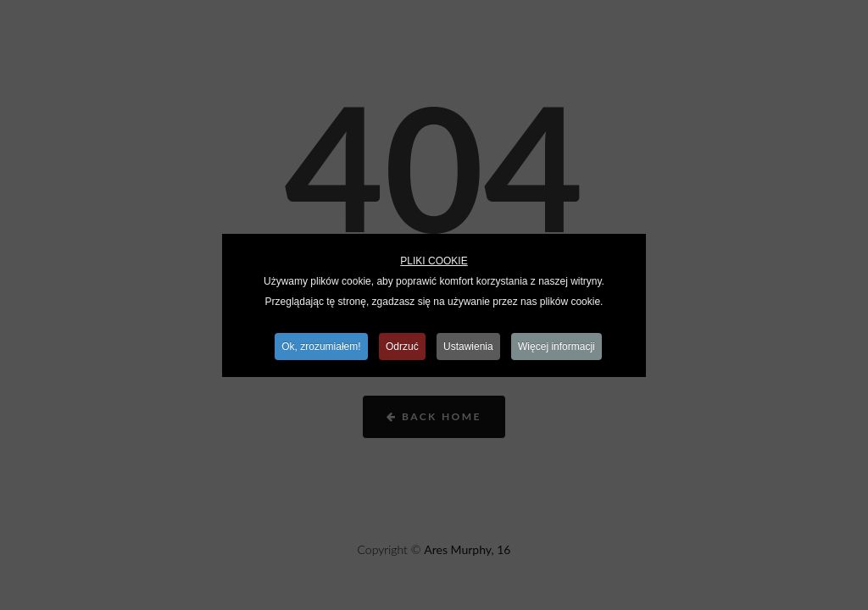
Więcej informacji (556, 347)
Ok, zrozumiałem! (321, 347)
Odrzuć (402, 347)
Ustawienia (468, 347)
